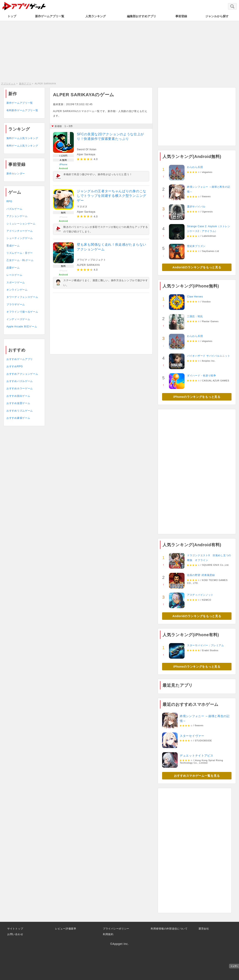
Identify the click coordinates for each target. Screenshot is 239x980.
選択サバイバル (196, 207)
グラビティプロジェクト (91, 260)
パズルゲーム (14, 209)
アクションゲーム (17, 216)
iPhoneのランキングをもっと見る (197, 397)
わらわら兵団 (195, 167)
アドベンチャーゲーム (20, 231)
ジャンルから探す (217, 16)
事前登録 (181, 16)
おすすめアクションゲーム (22, 374)
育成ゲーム (13, 246)
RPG (9, 201)
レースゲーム (14, 275)
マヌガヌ (82, 207)
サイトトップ (15, 929)
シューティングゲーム (20, 238)
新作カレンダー (16, 174)
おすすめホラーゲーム (20, 388)
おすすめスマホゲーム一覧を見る (197, 776)
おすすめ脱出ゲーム (18, 396)
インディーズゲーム (18, 319)
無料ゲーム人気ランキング (22, 138)
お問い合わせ (15, 934)
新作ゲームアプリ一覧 (50, 16)
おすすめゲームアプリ (20, 359)
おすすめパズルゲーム (20, 381)
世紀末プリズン (196, 246)
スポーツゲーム (16, 282)
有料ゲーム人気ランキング (22, 146)
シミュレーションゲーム (21, 224)
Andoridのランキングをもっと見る (197, 267)
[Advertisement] (119, 51)
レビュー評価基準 (66, 929)
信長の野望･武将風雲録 (201, 575)
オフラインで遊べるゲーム (22, 312)
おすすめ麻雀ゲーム (18, 418)
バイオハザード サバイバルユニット (209, 356)
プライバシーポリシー (116, 929)
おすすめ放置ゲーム (18, 403)
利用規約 (108, 934)
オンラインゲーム (17, 290)
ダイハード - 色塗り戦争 (202, 376)
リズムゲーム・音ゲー (20, 253)
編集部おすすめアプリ (142, 16)
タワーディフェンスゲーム (22, 297)
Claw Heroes (195, 297)
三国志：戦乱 (195, 316)
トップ (12, 16)
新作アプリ (25, 84)
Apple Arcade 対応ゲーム (22, 327)
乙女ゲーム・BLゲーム (20, 260)
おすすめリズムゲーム (20, 411)
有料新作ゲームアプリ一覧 (22, 110)
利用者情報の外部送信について (169, 929)
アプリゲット (8, 84)
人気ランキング (96, 16)
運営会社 (204, 929)
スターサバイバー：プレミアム (206, 645)
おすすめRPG (15, 366)
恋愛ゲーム (13, 268)
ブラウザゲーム (16, 304)
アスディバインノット (200, 595)
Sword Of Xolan (87, 149)
